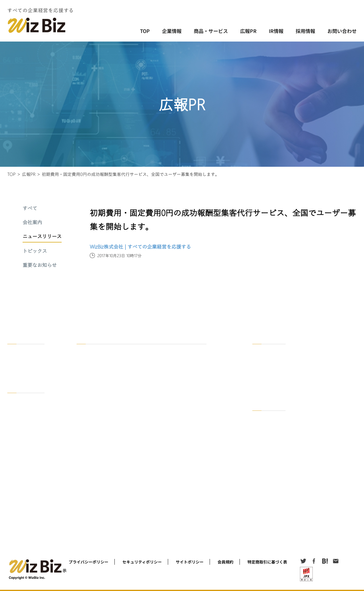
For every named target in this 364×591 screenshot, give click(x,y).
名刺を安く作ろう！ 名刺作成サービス (113, 521)
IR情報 (276, 31)
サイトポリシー (190, 562)
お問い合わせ (342, 31)
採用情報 (305, 31)
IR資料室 (264, 417)
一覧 (261, 350)
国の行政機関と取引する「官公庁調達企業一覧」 (121, 440)
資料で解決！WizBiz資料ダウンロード (113, 389)
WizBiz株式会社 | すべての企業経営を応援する (140, 247)
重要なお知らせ (40, 265)
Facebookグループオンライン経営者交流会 (117, 462)
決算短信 (264, 426)
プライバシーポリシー (88, 562)
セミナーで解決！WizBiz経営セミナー (113, 380)
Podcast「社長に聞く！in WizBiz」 (111, 479)
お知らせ (264, 470)
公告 (261, 461)
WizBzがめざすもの (28, 359)
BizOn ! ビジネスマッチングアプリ (110, 362)
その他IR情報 (268, 452)
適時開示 (264, 434)
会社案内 (32, 223)
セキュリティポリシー (142, 562)
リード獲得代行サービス (101, 419)
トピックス (35, 251)
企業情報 (172, 31)
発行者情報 (266, 443)
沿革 (16, 368)
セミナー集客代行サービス (103, 410)
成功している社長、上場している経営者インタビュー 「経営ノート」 (139, 471)
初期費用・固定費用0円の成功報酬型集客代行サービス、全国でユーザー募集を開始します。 (131, 174)
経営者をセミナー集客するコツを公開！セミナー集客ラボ (129, 488)
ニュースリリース (42, 237)
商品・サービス (211, 31)
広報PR (248, 31)
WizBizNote (91, 530)
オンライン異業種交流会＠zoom (108, 371)
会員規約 (225, 562)
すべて (30, 209)
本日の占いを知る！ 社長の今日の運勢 (113, 512)
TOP (145, 31)
